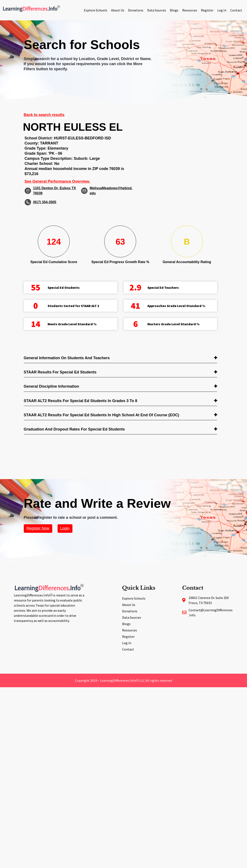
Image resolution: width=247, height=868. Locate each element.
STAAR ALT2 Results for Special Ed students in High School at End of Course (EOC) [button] (102, 415)
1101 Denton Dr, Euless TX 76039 (55, 191)
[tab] (120, 358)
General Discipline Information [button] (52, 386)
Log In (222, 10)
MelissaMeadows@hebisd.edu (111, 191)
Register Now (38, 528)
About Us (118, 10)
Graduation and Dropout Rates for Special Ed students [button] (74, 429)
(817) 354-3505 (45, 202)
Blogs (174, 10)
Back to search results (44, 115)
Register (207, 10)
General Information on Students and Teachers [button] (67, 358)
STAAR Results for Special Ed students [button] (60, 372)
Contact (236, 10)
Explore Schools (96, 10)
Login (65, 528)
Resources (190, 10)
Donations (136, 10)
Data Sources (157, 10)
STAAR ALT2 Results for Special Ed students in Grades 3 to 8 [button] (80, 401)
